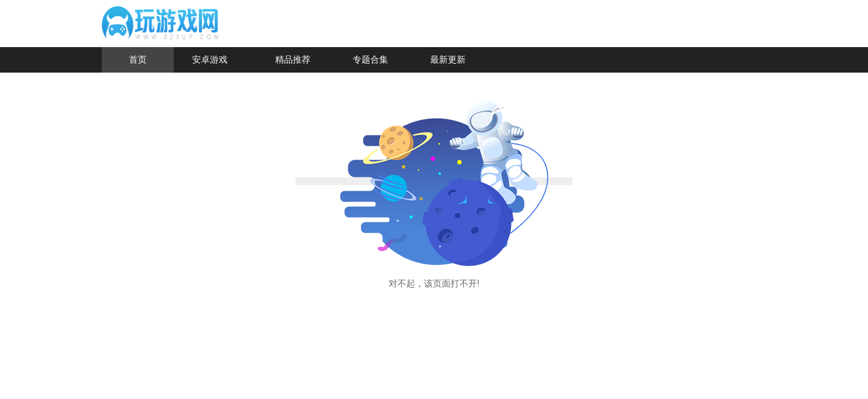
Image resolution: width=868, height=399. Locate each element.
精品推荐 (293, 60)
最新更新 (448, 60)
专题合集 (370, 60)
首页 (138, 60)
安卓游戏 (210, 60)
